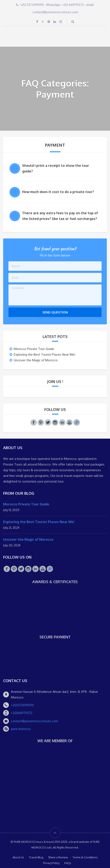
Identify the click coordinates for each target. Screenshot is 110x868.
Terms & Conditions (85, 857)
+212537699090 (22, 705)
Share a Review (58, 857)
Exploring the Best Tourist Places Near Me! (44, 354)
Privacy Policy (51, 863)
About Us (18, 857)
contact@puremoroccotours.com (35, 721)
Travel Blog (36, 857)
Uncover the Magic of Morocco (36, 360)
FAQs (68, 863)
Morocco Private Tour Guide (34, 349)
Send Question (55, 312)
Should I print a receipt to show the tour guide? (56, 168)
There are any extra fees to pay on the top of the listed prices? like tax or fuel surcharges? (60, 216)
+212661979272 (22, 713)
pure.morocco (21, 729)
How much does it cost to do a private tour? (58, 192)
